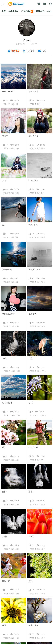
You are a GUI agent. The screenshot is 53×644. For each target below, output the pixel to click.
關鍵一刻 (6, 581)
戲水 (4, 492)
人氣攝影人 (14, 11)
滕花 (31, 403)
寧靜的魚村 (7, 269)
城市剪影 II (7, 403)
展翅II (31, 492)
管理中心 (40, 11)
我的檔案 (31, 51)
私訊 (44, 51)
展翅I (5, 536)
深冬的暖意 (33, 136)
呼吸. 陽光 (33, 225)
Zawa (26, 40)
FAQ (49, 11)
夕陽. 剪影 (33, 625)
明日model (33, 447)
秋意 (4, 181)
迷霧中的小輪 (34, 269)
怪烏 (31, 358)
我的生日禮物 (8, 314)
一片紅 (32, 536)
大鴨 (4, 358)
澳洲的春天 (33, 603)
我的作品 (27, 12)
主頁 (4, 11)
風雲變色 (33, 314)
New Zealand (8, 91)
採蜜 (4, 603)
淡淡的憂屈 (33, 92)
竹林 (31, 581)
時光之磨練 (33, 181)
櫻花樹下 (6, 136)
